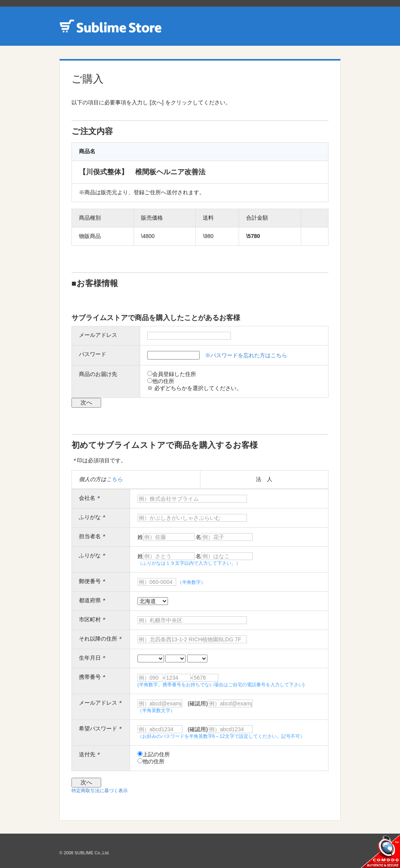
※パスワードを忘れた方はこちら (246, 355)
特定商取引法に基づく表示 (100, 791)
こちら (114, 479)
